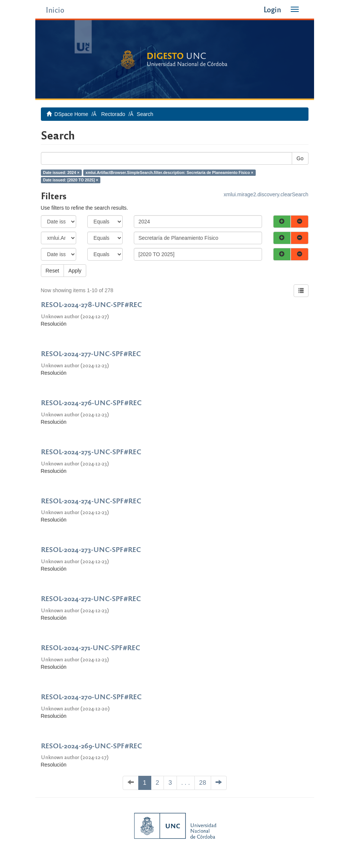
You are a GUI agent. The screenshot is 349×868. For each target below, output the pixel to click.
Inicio (55, 9)
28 (203, 783)
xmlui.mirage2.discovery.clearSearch (266, 194)
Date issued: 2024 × (61, 172)
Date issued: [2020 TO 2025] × (71, 180)
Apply (75, 271)
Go (300, 158)
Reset (53, 271)
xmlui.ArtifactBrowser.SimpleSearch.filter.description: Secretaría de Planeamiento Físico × (169, 172)
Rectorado (113, 114)
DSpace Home (71, 114)
